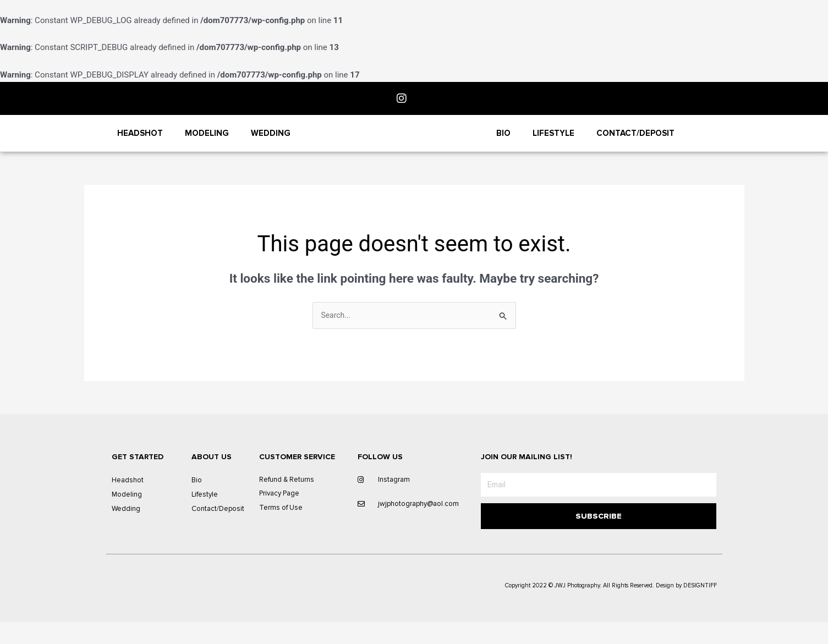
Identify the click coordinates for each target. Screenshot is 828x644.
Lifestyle (553, 143)
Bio (503, 143)
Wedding (271, 143)
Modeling (207, 143)
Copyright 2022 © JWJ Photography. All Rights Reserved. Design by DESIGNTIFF (611, 607)
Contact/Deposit (635, 143)
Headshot (140, 143)
